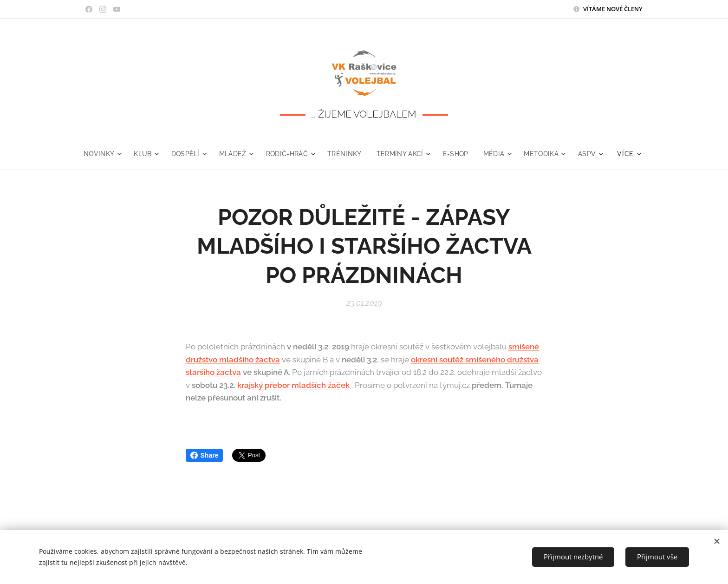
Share (205, 455)
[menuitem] (118, 154)
